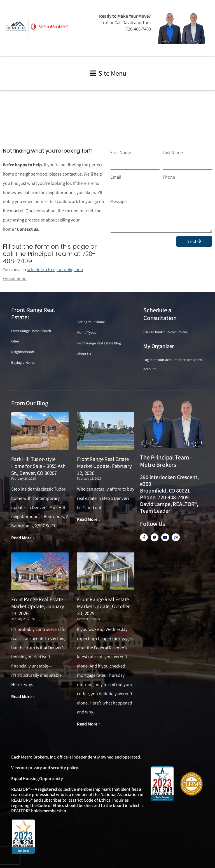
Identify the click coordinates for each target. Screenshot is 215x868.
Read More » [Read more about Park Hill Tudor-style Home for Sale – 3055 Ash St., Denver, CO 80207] (23, 538)
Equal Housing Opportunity (37, 779)
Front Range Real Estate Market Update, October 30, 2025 (103, 606)
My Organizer (159, 346)
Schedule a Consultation (160, 314)
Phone (169, 177)
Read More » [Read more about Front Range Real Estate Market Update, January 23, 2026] (23, 697)
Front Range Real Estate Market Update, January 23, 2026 (38, 606)
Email (116, 177)
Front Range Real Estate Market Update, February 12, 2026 (104, 466)
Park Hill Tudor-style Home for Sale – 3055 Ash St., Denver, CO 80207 (38, 466)
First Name (121, 152)
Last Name (173, 152)
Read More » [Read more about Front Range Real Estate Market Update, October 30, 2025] (89, 724)
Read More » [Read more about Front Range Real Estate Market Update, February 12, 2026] (89, 519)
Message (118, 201)
